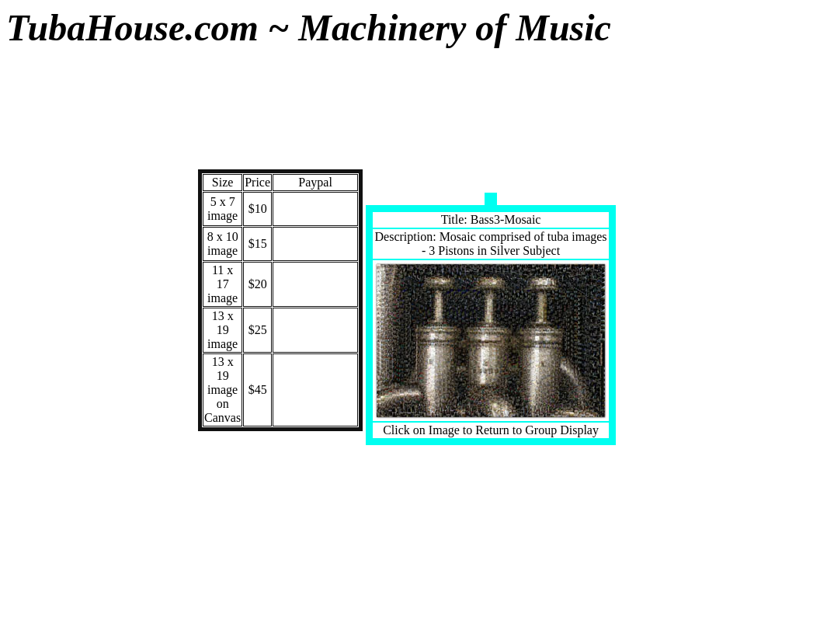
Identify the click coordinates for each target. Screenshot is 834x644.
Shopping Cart (38, 577)
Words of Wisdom (38, 257)
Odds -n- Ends (37, 510)
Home (38, 543)
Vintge (38, 183)
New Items (37, 290)
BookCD (38, 396)
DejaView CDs (37, 429)
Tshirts (37, 369)
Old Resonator (37, 470)
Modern (37, 157)
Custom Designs (37, 216)
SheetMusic (37, 343)
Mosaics (37, 317)
